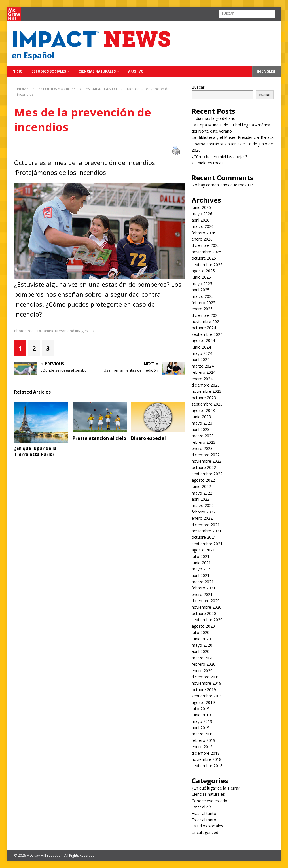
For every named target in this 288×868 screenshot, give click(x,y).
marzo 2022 (203, 505)
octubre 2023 (204, 398)
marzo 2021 (203, 582)
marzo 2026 (203, 226)
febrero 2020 (204, 664)
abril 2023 (201, 429)
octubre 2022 (204, 467)
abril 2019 (201, 728)
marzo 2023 (203, 436)
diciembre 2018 (206, 753)
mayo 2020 (202, 645)
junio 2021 (201, 563)
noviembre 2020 (207, 607)
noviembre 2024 (207, 321)
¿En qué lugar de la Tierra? (216, 788)
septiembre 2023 (207, 404)
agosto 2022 (203, 480)
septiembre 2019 (207, 696)
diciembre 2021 (206, 525)
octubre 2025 (204, 258)
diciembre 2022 (206, 455)
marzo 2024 (203, 366)
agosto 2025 (203, 271)
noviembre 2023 (207, 391)
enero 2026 (202, 239)
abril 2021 (201, 575)
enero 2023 (202, 448)
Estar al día (202, 807)
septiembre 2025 (207, 265)
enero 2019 (202, 747)
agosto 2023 (203, 410)
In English (267, 71)
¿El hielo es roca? (207, 163)
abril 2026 (201, 220)
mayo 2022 (202, 493)
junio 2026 (201, 207)
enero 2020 (202, 671)
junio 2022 (201, 486)
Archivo (136, 71)
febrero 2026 (204, 233)
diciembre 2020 (206, 601)
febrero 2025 (204, 303)
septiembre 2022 (207, 474)
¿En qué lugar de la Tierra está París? (35, 451)
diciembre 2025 (206, 245)
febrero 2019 (204, 740)
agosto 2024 (203, 340)
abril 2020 (201, 651)
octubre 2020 (204, 613)
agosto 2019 (203, 702)
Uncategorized (205, 832)
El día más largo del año (214, 118)
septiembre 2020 (207, 620)
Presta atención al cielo (99, 438)
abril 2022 (201, 499)
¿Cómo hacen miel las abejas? (219, 157)
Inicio (17, 71)
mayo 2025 (202, 284)
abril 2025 (201, 290)
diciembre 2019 (206, 677)
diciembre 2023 (206, 385)
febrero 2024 (204, 372)
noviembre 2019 (207, 683)
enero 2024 (202, 379)
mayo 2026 (202, 214)
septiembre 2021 (207, 544)
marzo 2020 (203, 658)
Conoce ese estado (209, 801)
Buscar (198, 87)
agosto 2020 (203, 626)
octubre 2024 (204, 328)
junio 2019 (201, 715)
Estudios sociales (49, 71)
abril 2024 (201, 359)
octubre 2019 (204, 690)
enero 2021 (202, 594)
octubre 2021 (204, 537)
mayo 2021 (202, 569)
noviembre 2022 (207, 461)
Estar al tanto (204, 813)
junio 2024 (201, 347)
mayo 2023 (202, 423)
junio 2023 (201, 417)
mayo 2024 (202, 353)
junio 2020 (201, 639)
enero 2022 (202, 518)
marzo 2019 (203, 734)
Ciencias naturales (97, 71)
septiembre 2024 (207, 334)
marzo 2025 (203, 296)
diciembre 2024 (206, 315)
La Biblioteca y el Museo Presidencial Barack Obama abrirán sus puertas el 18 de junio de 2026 (233, 144)
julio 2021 (201, 556)
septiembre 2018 (207, 766)
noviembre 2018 (207, 759)
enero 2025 (202, 309)
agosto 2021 (203, 550)
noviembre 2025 (207, 252)
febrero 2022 (204, 512)
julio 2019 (201, 709)
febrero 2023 (204, 442)
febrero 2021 (204, 588)
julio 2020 (201, 632)
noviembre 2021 (207, 531)
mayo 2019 (202, 721)
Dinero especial (148, 438)
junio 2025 (201, 277)
